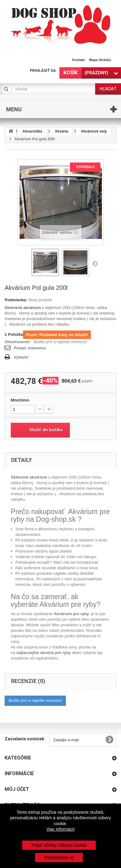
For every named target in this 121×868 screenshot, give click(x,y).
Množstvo (20, 400)
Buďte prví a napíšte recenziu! (60, 342)
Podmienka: (16, 300)
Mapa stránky (100, 60)
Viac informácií (61, 829)
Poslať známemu (30, 348)
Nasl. (95, 263)
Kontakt (79, 60)
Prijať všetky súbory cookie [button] (59, 845)
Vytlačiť (21, 357)
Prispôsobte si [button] (59, 857)
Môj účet (17, 789)
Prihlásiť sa (43, 71)
